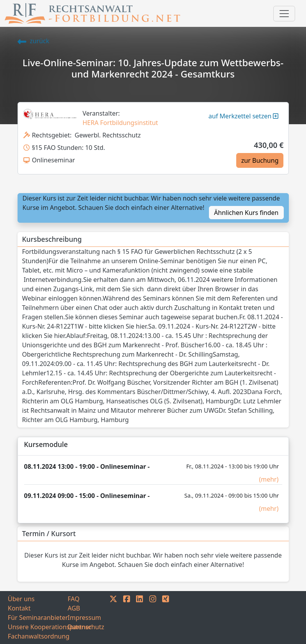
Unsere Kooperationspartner (38, 627)
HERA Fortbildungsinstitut (120, 123)
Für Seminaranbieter (38, 618)
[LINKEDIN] (140, 618)
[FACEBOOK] (127, 618)
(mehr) (269, 479)
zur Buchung (260, 160)
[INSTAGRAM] (153, 618)
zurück (34, 41)
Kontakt (19, 608)
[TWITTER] (113, 618)
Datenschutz (86, 627)
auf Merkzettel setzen (244, 116)
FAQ (74, 599)
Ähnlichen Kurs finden (246, 213)
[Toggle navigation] (284, 14)
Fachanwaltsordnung (38, 636)
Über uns (21, 599)
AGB (74, 608)
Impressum (85, 618)
